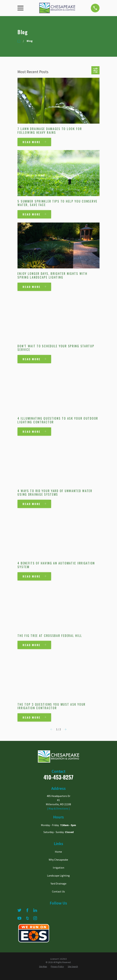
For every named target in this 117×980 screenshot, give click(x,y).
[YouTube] (19, 918)
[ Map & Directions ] (58, 809)
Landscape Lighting (58, 876)
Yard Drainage (58, 884)
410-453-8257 (58, 777)
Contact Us (58, 892)
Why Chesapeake (58, 860)
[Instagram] (35, 918)
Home (58, 852)
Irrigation (58, 868)
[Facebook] (27, 911)
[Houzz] (27, 918)
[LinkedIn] (35, 911)
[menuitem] (43, 967)
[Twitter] (19, 911)
